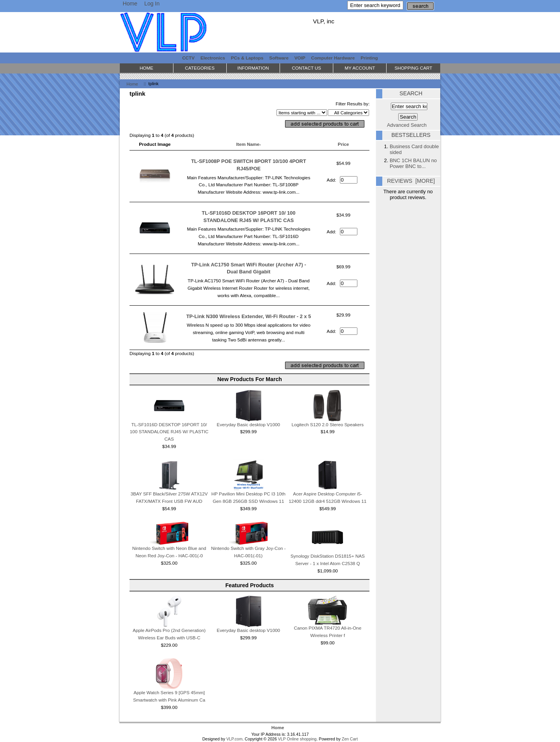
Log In (152, 3)
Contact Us (306, 68)
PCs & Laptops (247, 58)
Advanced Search (407, 125)
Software (279, 58)
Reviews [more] (411, 181)
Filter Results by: (353, 104)
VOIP (300, 58)
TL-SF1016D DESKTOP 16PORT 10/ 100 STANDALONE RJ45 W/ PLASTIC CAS (169, 432)
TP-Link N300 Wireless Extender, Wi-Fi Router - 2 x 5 (249, 316)
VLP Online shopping (297, 739)
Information (253, 68)
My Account (360, 68)
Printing (369, 58)
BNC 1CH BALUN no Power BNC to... (413, 163)
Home (130, 3)
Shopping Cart (413, 68)
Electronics (213, 58)
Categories (200, 68)
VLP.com (234, 739)
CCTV (188, 58)
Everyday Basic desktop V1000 (248, 424)
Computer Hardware (333, 58)
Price (344, 144)
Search (411, 93)
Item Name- (249, 144)
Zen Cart (350, 739)
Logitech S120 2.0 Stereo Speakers (328, 424)
